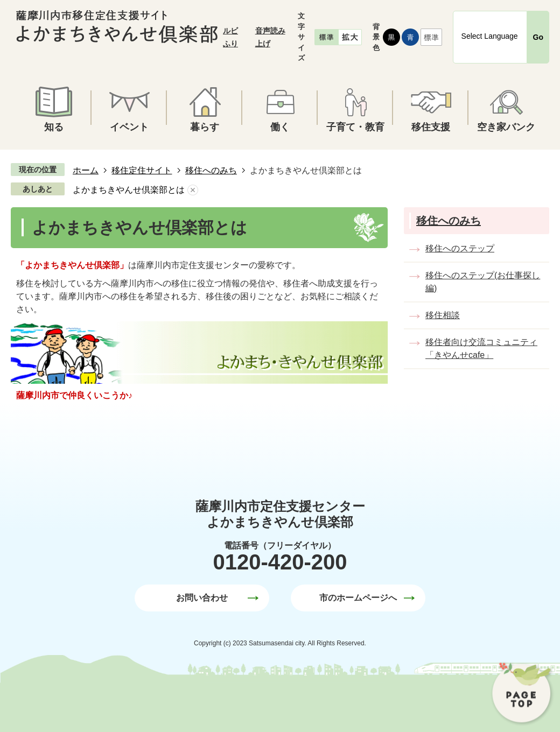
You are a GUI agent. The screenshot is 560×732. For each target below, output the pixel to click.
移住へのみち (211, 170)
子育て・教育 (355, 127)
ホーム (86, 170)
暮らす (205, 127)
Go (538, 37)
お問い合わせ (202, 598)
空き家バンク (506, 127)
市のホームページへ (358, 598)
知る (54, 127)
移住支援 (431, 127)
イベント (129, 127)
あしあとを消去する (193, 190)
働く (280, 127)
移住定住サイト (142, 170)
